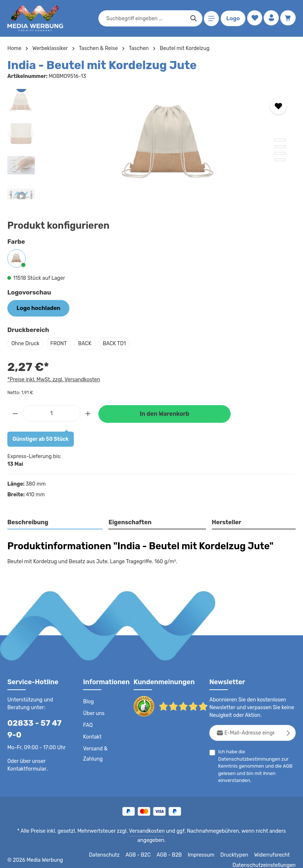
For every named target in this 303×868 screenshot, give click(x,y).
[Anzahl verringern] (15, 412)
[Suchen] (192, 18)
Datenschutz (111, 847)
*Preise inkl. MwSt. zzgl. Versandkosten (53, 379)
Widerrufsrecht (273, 847)
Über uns (93, 713)
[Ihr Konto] (270, 19)
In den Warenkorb (165, 413)
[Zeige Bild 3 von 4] (280, 153)
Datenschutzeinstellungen (266, 857)
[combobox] (144, 18)
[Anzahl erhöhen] (88, 412)
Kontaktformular (26, 768)
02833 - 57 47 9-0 (36, 728)
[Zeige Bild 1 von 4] (280, 140)
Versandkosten (134, 831)
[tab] (55, 522)
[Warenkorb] (288, 19)
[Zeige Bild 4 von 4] (280, 160)
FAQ (88, 725)
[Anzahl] (52, 412)
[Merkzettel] (253, 19)
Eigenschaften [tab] (129, 521)
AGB (285, 765)
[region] (151, 144)
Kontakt (92, 736)
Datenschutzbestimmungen (247, 758)
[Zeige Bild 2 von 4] (280, 147)
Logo (232, 18)
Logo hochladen (36, 308)
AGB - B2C (143, 847)
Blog (88, 701)
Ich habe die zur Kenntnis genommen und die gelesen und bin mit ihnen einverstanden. (254, 765)
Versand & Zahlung (95, 753)
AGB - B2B (174, 847)
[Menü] (210, 19)
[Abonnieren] (288, 732)
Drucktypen (237, 847)
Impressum (206, 847)
